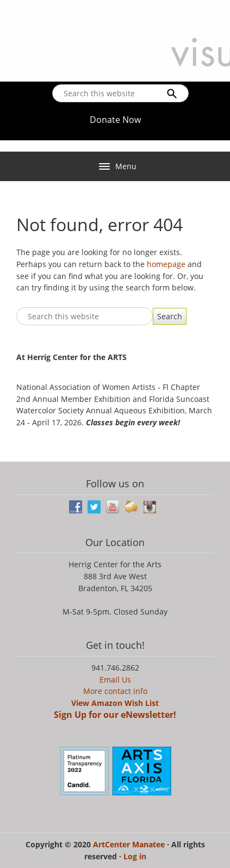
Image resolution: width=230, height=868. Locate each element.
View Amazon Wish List (115, 703)
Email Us (115, 680)
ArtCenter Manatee (130, 844)
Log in (135, 856)
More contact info (115, 691)
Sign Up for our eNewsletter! (115, 715)
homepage (166, 264)
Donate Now (115, 120)
